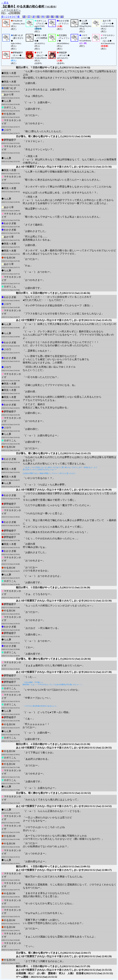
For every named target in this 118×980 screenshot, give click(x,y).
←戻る (5, 3)
